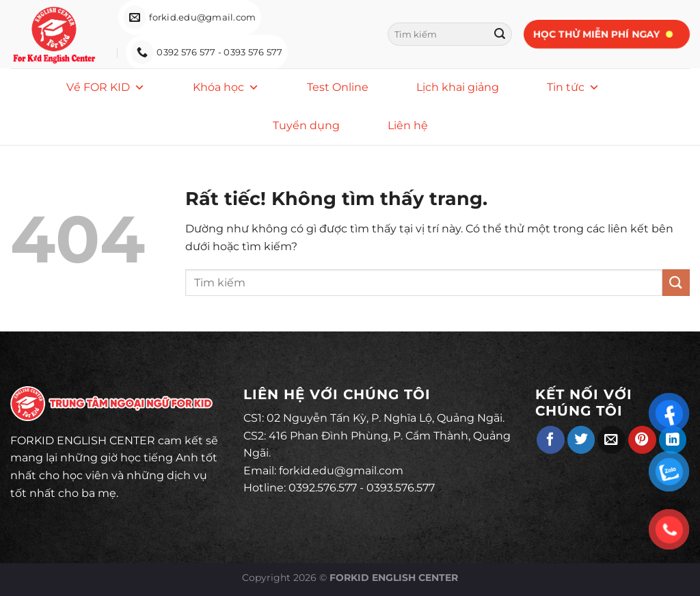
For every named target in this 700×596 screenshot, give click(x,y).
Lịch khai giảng (458, 87)
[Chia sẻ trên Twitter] (581, 440)
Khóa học (226, 87)
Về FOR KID (106, 87)
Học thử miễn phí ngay (596, 34)
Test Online (338, 87)
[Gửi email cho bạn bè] (611, 440)
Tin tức (573, 87)
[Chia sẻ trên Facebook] (551, 440)
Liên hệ (408, 125)
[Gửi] (500, 34)
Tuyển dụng (306, 125)
